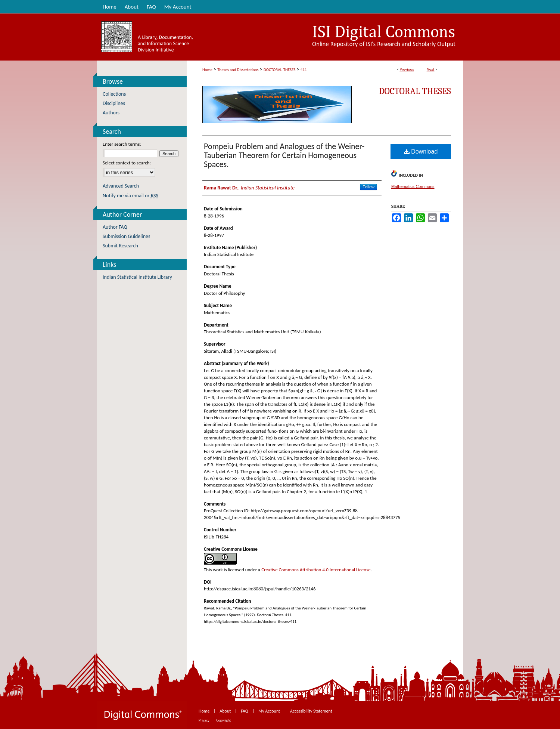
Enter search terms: (122, 144)
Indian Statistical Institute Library (137, 277)
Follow (368, 187)
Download (421, 152)
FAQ (245, 711)
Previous (407, 69)
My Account (270, 711)
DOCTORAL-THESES (279, 70)
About (226, 711)
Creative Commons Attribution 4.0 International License (316, 570)
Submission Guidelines (127, 236)
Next (431, 69)
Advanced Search (121, 186)
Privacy (204, 720)
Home (207, 70)
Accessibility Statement (311, 711)
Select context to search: (127, 163)
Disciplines (114, 103)
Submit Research (120, 246)
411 (304, 70)
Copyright (223, 720)
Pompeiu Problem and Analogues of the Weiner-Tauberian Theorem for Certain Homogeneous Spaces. (284, 155)
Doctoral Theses (415, 91)
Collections (114, 94)
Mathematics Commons (413, 186)
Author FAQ (115, 227)
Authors (111, 113)
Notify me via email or (130, 196)
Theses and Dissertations (238, 70)
